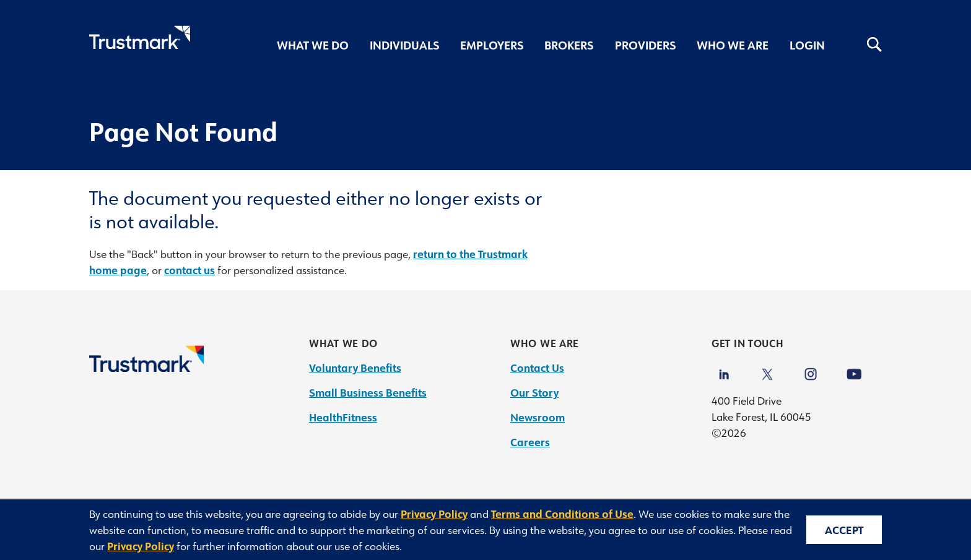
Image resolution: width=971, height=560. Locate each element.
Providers (645, 45)
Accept (844, 530)
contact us (189, 270)
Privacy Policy (434, 514)
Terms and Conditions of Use (562, 514)
